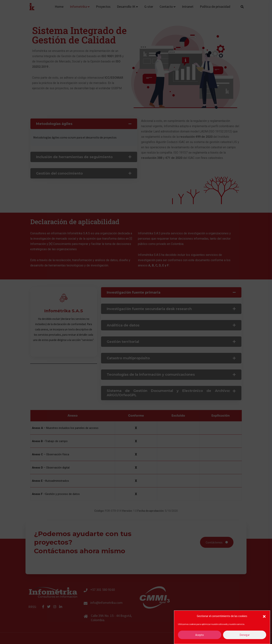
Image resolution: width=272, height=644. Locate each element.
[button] (264, 617)
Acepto (200, 636)
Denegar (245, 636)
